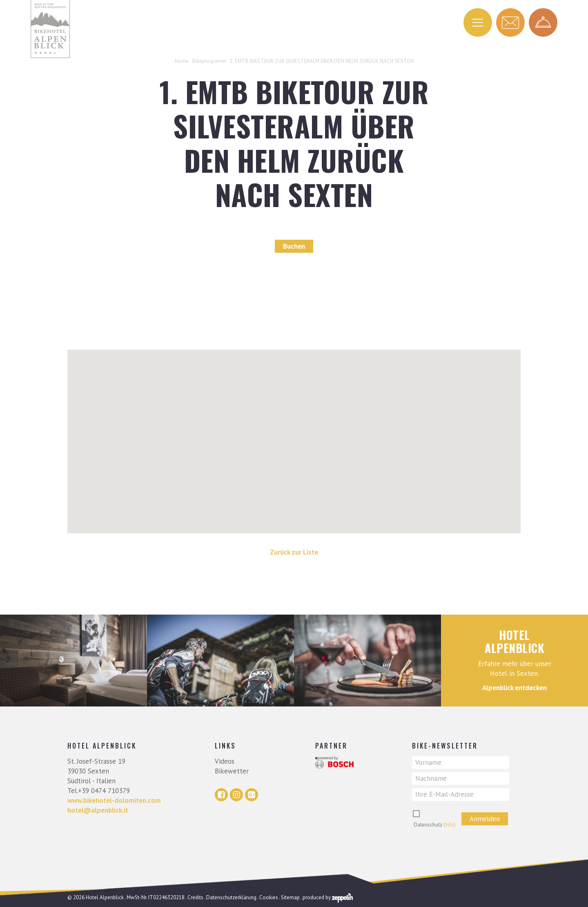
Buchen (294, 246)
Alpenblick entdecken (514, 688)
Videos (225, 761)
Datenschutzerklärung (231, 897)
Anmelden (485, 819)
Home (182, 61)
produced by (328, 897)
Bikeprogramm (209, 61)
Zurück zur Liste (294, 552)
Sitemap (290, 897)
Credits (195, 897)
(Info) (450, 825)
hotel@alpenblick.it (98, 810)
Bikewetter (232, 771)
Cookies (269, 897)
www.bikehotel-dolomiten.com (114, 800)
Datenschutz (435, 825)
